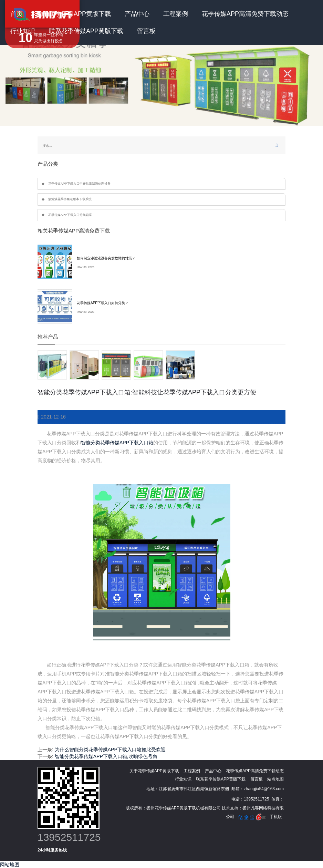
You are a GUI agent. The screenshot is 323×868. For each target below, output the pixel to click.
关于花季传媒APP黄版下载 (74, 14)
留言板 (146, 31)
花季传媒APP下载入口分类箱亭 (70, 215)
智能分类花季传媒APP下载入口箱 (117, 443)
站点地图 (275, 779)
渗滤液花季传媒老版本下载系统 (70, 199)
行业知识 (23, 31)
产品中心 (137, 14)
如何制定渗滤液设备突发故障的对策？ (106, 258)
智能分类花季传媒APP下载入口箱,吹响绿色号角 (106, 756)
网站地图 (10, 865)
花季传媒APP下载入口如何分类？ (103, 303)
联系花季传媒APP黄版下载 (86, 31)
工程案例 (176, 14)
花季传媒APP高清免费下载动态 (245, 14)
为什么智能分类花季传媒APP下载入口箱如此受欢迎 (110, 750)
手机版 (276, 817)
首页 (17, 14)
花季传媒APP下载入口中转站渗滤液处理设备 (79, 184)
